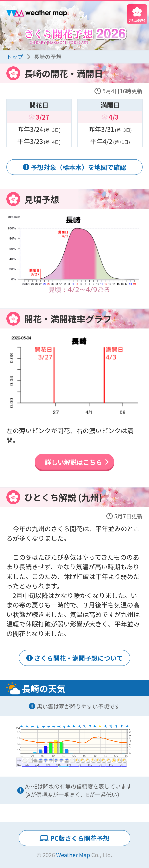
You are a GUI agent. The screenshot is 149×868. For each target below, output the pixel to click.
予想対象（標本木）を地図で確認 (78, 167)
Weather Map (73, 855)
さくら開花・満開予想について (79, 658)
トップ (15, 57)
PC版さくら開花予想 (80, 838)
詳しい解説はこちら (74, 462)
